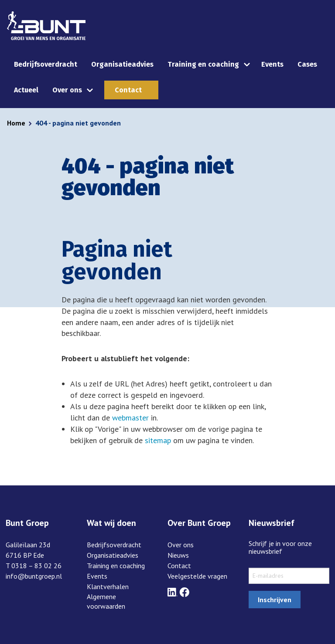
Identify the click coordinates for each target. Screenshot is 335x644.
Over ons (67, 90)
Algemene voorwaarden (106, 601)
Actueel (26, 90)
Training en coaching (203, 64)
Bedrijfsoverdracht (46, 64)
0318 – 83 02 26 (36, 566)
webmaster (130, 418)
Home (16, 123)
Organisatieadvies (122, 64)
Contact (128, 90)
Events (272, 64)
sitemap (158, 440)
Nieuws (178, 555)
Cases (307, 64)
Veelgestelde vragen (197, 576)
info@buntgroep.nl (34, 576)
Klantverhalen (108, 586)
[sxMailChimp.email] (289, 576)
